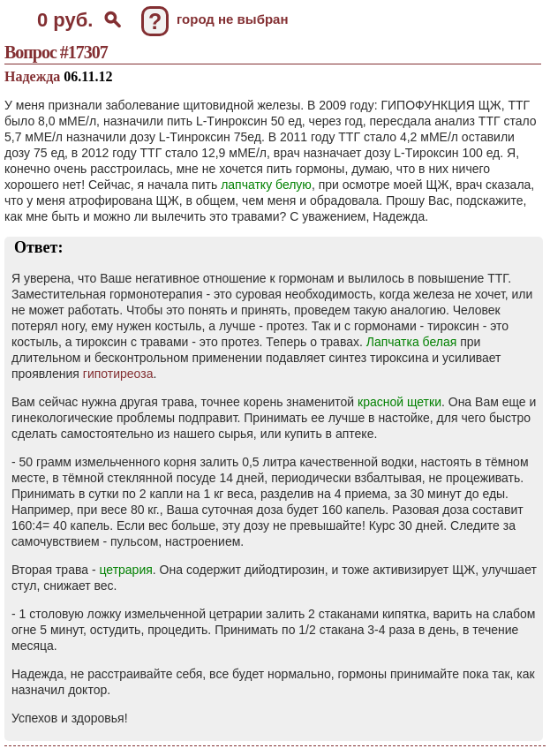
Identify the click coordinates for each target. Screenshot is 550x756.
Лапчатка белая (412, 342)
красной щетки (399, 402)
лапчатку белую (266, 185)
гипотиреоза (118, 374)
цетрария (125, 570)
